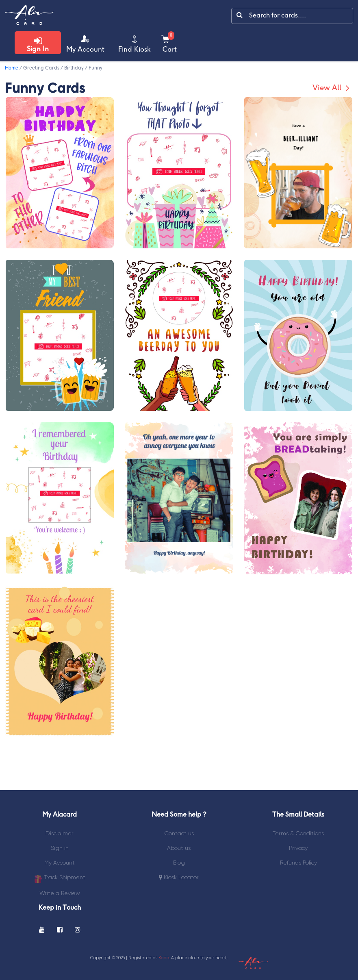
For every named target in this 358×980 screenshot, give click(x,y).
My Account (60, 863)
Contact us (179, 833)
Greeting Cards (41, 68)
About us (179, 848)
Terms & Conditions (298, 833)
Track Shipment (60, 878)
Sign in (60, 848)
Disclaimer (60, 833)
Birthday (74, 68)
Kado (164, 958)
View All (332, 88)
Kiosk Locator (179, 877)
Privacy (298, 848)
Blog (179, 863)
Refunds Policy (298, 863)
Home (12, 68)
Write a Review (60, 893)
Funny (95, 68)
